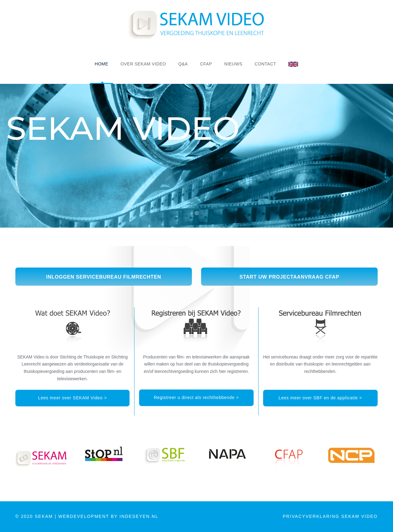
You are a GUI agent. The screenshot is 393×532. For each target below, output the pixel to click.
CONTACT (265, 64)
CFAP (206, 64)
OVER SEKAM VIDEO (143, 64)
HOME (102, 64)
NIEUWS (233, 64)
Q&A (183, 64)
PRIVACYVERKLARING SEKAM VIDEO (330, 516)
